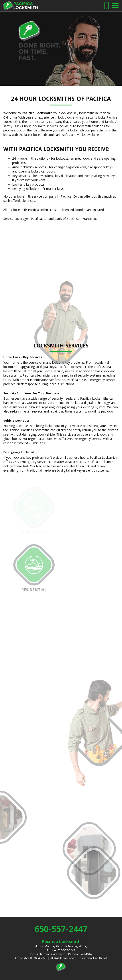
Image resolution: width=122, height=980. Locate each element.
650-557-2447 (61, 930)
